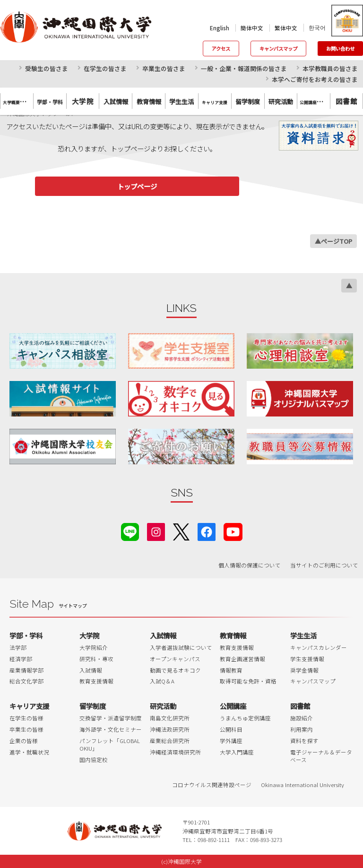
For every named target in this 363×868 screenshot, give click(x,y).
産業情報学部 (26, 670)
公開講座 (233, 706)
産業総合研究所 (170, 741)
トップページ (137, 186)
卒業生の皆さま (164, 68)
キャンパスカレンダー (319, 647)
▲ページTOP (333, 241)
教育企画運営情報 (242, 659)
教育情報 (233, 635)
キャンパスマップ (278, 49)
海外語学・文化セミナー (111, 729)
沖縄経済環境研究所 (175, 752)
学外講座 (231, 741)
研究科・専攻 (96, 659)
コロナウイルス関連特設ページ (212, 785)
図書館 (346, 101)
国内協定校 (94, 760)
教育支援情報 (96, 681)
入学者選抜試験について (181, 647)
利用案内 (302, 729)
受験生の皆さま (47, 68)
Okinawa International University (302, 785)
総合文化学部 (26, 681)
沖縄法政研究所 (170, 729)
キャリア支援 (29, 706)
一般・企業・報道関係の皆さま (244, 68)
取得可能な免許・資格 (248, 681)
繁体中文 (286, 28)
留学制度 (93, 706)
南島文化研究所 (170, 718)
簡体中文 (252, 28)
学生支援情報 (307, 659)
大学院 (83, 101)
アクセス (221, 49)
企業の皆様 (24, 741)
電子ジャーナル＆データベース (321, 756)
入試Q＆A (162, 681)
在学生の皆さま (105, 68)
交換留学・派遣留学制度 (111, 718)
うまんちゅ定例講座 (245, 718)
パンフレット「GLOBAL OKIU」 (110, 744)
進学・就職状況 (29, 752)
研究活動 (163, 706)
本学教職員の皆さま (330, 68)
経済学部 (21, 659)
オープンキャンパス (175, 659)
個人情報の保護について (250, 565)
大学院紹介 (94, 647)
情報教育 (231, 670)
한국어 (317, 27)
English (220, 28)
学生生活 (303, 635)
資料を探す (304, 741)
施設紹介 (302, 718)
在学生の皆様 (26, 718)
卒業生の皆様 (26, 729)
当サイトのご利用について (324, 565)
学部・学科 (26, 635)
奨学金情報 (304, 670)
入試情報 (91, 670)
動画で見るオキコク (175, 670)
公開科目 (231, 729)
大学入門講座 (237, 752)
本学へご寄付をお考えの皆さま (315, 79)
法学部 (18, 647)
